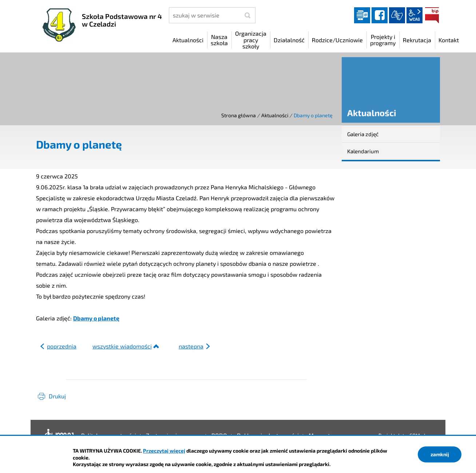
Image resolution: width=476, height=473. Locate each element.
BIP (432, 15)
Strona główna (239, 115)
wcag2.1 (414, 15)
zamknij (440, 454)
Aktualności (275, 115)
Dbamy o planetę (96, 318)
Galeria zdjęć (363, 134)
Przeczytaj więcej (164, 451)
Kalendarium (363, 151)
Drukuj (57, 396)
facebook (380, 15)
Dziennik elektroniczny (362, 15)
